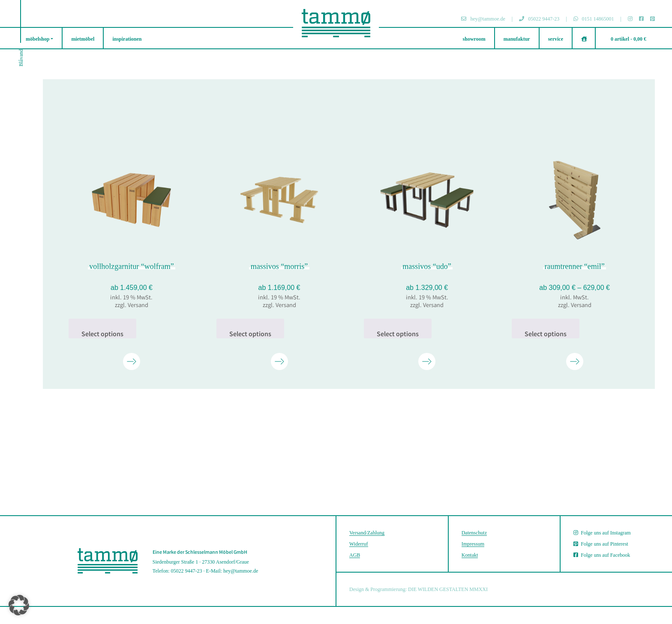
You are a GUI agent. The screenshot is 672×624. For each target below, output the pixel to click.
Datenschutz (474, 533)
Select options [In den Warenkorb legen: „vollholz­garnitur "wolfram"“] (102, 334)
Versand (138, 306)
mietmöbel (83, 39)
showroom (474, 39)
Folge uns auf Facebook (602, 555)
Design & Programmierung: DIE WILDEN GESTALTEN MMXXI (418, 589)
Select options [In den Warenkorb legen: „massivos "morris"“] (250, 334)
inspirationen (127, 39)
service (556, 39)
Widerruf (359, 544)
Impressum (473, 544)
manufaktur (517, 39)
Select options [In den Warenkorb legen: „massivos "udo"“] (398, 334)
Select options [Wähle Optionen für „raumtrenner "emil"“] (546, 334)
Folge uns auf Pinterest (601, 544)
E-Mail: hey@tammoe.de (232, 571)
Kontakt (470, 555)
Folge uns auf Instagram (602, 533)
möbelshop (37, 39)
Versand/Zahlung (367, 533)
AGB (355, 555)
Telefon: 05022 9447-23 (177, 571)
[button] (19, 605)
